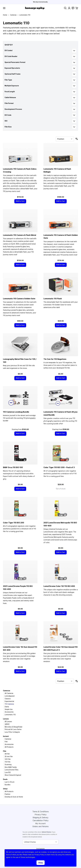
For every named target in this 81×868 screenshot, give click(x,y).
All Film (7, 754)
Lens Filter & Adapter (12, 732)
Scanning (8, 764)
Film (6, 742)
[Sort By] (65, 139)
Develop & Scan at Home (14, 797)
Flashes (7, 794)
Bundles (8, 785)
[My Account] (69, 8)
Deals (5, 779)
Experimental (9, 701)
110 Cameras (9, 704)
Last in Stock (10, 782)
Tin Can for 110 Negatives (55, 359)
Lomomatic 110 (10, 715)
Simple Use (9, 709)
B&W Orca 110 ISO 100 (13, 467)
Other (5, 789)
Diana (7, 707)
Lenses (6, 719)
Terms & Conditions (41, 812)
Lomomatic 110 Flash (53, 299)
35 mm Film (9, 756)
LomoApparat (10, 696)
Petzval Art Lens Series (13, 729)
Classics (8, 699)
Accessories (9, 712)
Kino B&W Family (11, 767)
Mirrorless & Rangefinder (14, 727)
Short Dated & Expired (13, 775)
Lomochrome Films (11, 770)
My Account (40, 823)
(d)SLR (7, 724)
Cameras (13, 15)
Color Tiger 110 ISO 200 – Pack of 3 (59, 467)
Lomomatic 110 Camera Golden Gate (19, 299)
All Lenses (8, 721)
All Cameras (9, 693)
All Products (9, 747)
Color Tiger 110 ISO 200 (14, 523)
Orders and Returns (40, 826)
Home (5, 15)
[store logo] (35, 8)
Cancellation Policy (41, 820)
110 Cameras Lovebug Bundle (16, 412)
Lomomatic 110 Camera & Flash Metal (20, 235)
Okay (41, 863)
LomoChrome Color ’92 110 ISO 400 (59, 586)
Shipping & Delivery (40, 818)
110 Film (8, 762)
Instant (6, 736)
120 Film (8, 759)
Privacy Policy (41, 815)
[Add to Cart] (20, 201)
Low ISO (8, 772)
